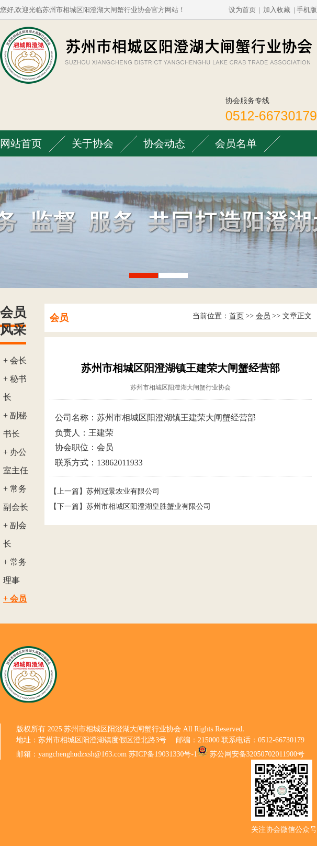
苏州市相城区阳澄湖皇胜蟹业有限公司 (149, 507)
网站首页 (21, 143)
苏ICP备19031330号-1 (163, 754)
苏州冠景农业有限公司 (123, 491)
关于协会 (93, 143)
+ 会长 (15, 360)
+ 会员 (15, 599)
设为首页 (242, 10)
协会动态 (164, 143)
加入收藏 (277, 10)
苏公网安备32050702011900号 (257, 754)
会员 (263, 316)
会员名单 (236, 143)
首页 (236, 316)
